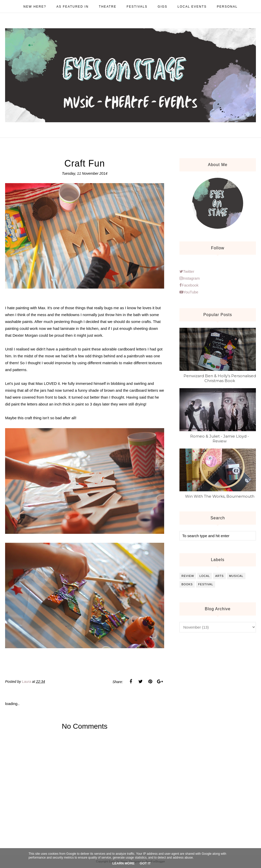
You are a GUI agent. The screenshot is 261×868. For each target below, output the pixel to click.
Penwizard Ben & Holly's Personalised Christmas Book (220, 378)
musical (236, 576)
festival (206, 584)
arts (219, 576)
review (188, 576)
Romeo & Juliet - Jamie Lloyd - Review (220, 439)
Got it (145, 863)
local (205, 576)
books (187, 584)
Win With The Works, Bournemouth (220, 496)
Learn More (123, 863)
